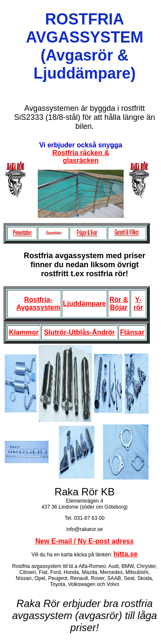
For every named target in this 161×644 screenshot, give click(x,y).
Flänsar (132, 332)
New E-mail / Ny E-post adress (84, 541)
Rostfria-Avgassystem (38, 304)
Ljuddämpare (84, 304)
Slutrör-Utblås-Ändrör (79, 332)
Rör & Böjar (119, 304)
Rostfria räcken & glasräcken (81, 157)
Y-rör (138, 304)
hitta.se (126, 554)
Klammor (24, 332)
